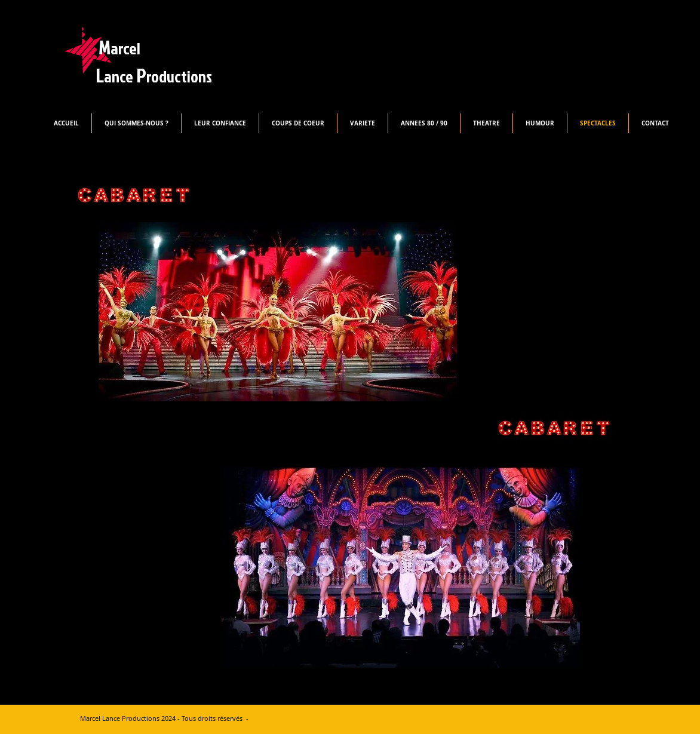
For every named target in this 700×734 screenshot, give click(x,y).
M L (154, 61)
